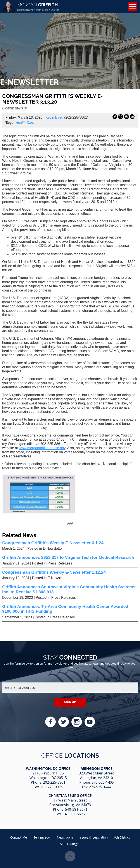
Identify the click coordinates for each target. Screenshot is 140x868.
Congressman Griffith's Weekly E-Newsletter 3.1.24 (53, 543)
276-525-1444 (100, 787)
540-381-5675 (74, 814)
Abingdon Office (96, 769)
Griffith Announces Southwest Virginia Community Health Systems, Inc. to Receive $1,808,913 (69, 589)
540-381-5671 (76, 809)
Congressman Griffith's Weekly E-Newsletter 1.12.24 (54, 572)
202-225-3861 (54, 782)
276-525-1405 (103, 782)
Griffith (38, 7)
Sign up (70, 702)
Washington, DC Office (48, 769)
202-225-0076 (52, 787)
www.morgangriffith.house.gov (42, 448)
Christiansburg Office (70, 796)
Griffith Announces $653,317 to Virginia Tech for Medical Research (68, 557)
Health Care (25, 123)
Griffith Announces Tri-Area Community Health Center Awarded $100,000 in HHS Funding (65, 609)
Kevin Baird (54, 117)
